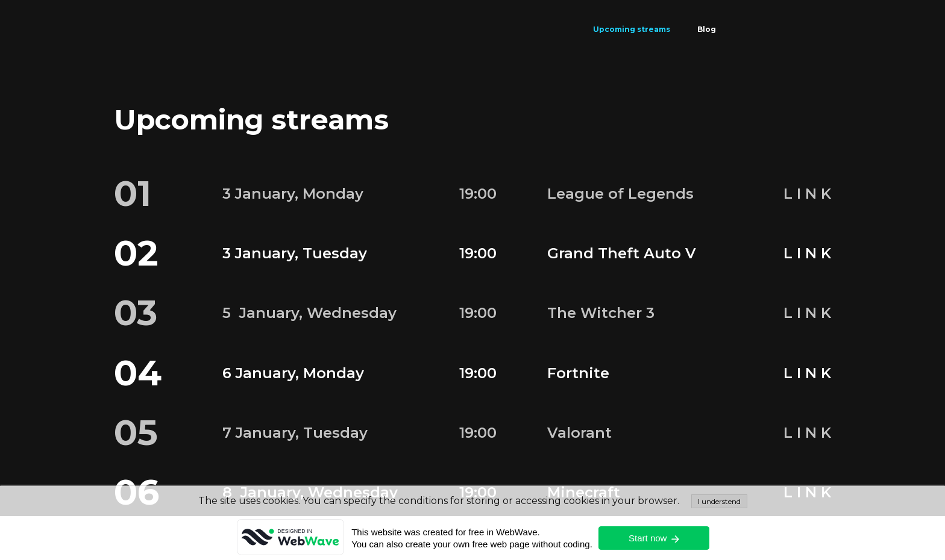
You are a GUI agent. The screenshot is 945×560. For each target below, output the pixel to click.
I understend (719, 501)
